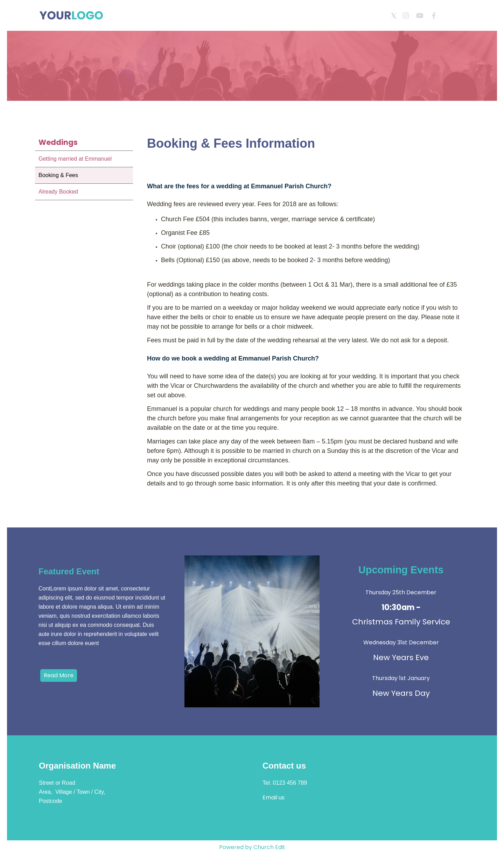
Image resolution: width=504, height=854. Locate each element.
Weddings (58, 142)
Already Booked (58, 192)
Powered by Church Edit (252, 847)
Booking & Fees (58, 175)
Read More (59, 675)
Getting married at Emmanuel (75, 159)
